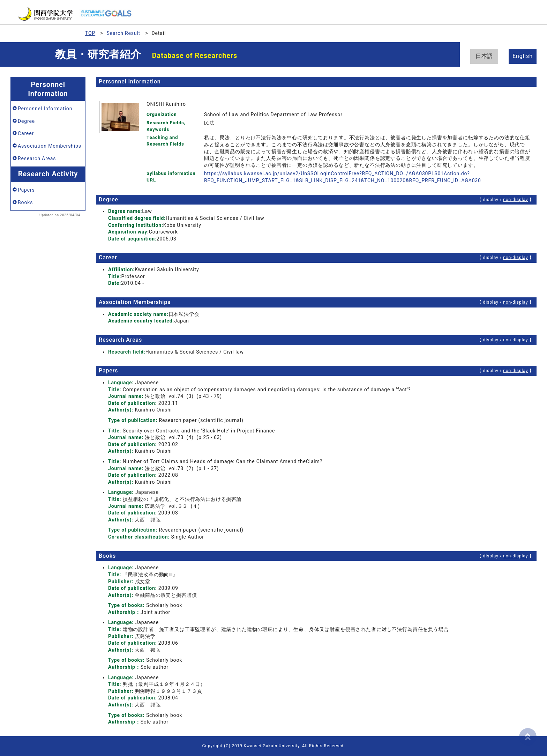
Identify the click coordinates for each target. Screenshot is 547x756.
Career (26, 133)
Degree (26, 121)
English (523, 56)
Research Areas (37, 158)
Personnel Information (45, 109)
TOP (90, 33)
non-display (515, 200)
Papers (26, 190)
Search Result (123, 33)
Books (25, 202)
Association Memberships (50, 146)
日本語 (484, 56)
